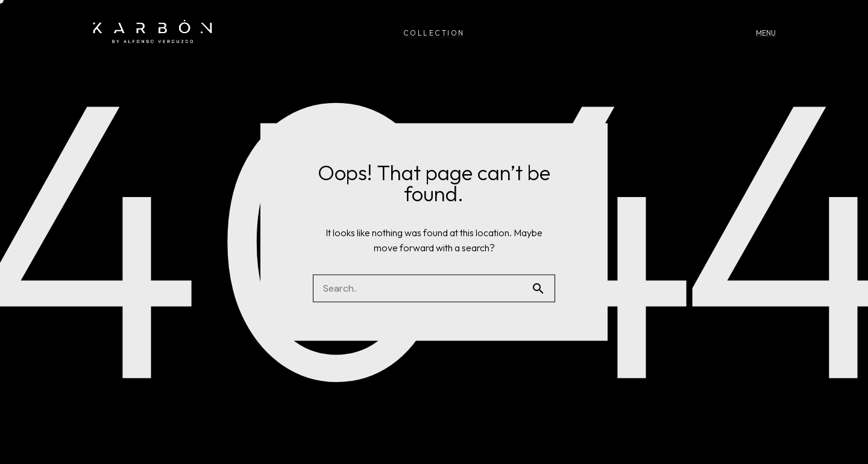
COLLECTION (434, 33)
